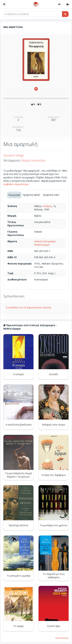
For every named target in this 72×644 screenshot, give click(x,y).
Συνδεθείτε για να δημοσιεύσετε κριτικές (29, 307)
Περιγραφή (14, 195)
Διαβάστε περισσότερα (16, 184)
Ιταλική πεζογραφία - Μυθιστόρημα (46, 243)
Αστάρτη (47, 206)
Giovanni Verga (13, 155)
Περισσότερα (62, 638)
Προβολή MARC (32, 195)
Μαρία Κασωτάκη (34, 160)
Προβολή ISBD (51, 195)
